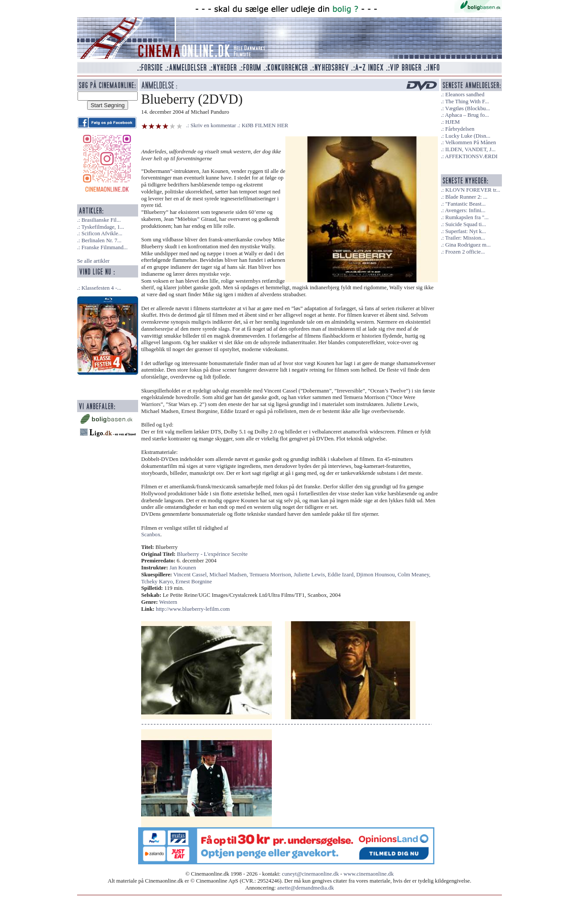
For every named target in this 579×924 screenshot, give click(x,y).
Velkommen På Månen (471, 142)
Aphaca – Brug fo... (467, 115)
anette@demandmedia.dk (305, 888)
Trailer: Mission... (465, 238)
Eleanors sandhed (465, 95)
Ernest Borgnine (194, 582)
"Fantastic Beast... (466, 204)
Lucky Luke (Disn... (468, 136)
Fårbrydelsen (460, 129)
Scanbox (151, 535)
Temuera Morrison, (271, 575)
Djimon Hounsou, (377, 575)
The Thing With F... (467, 102)
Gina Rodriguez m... (468, 245)
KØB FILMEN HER (265, 125)
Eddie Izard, (342, 575)
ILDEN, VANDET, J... (471, 149)
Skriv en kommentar (213, 125)
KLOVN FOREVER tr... (473, 190)
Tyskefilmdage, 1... (103, 227)
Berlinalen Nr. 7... (102, 240)
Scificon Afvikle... (102, 234)
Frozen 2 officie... (465, 252)
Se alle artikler (93, 261)
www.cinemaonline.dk (369, 874)
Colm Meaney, (414, 575)
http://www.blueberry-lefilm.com (193, 609)
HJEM (452, 122)
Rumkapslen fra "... (467, 217)
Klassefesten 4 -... (101, 288)
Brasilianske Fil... (101, 220)
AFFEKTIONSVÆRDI (471, 156)
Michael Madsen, (230, 575)
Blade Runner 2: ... (466, 197)
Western (168, 602)
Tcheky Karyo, (158, 582)
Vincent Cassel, (191, 575)
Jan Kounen (183, 568)
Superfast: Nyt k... (466, 231)
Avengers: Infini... (465, 210)
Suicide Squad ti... (466, 224)
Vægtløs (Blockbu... (468, 108)
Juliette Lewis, (311, 575)
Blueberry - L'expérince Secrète (212, 554)
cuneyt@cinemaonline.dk (310, 874)
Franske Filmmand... (105, 247)
